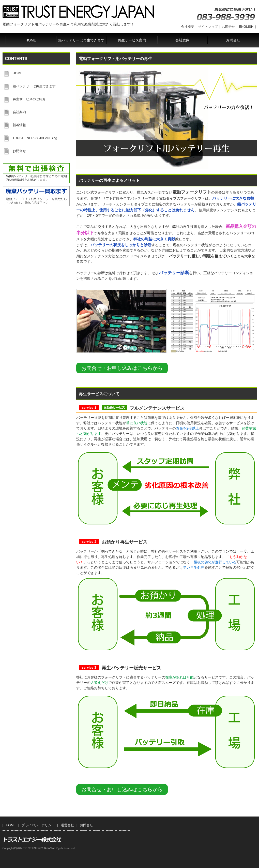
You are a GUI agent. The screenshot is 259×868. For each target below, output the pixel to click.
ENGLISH (246, 27)
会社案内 (182, 40)
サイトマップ (208, 27)
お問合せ (228, 27)
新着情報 (19, 125)
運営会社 (67, 825)
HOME (31, 40)
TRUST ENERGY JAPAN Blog (35, 138)
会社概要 (188, 27)
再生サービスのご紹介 (29, 99)
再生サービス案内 (132, 40)
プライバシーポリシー (38, 825)
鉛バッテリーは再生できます (81, 40)
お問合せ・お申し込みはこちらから (122, 368)
